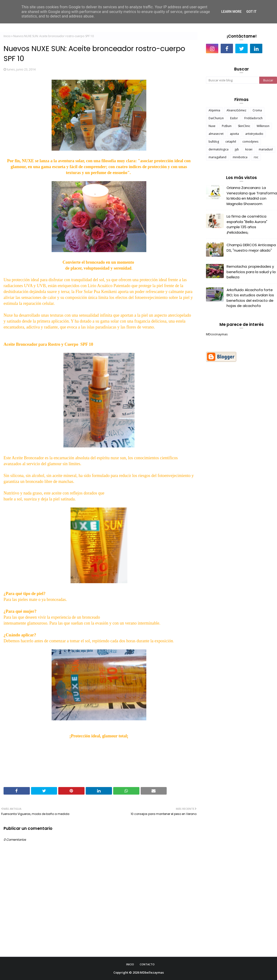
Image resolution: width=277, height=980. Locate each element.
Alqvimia (214, 110)
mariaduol (266, 149)
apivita (234, 134)
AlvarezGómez (236, 110)
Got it (251, 12)
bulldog (214, 142)
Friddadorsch (253, 118)
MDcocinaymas (217, 334)
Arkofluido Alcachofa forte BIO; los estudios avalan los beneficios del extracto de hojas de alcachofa (250, 298)
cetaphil (231, 142)
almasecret (216, 134)
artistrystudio (254, 134)
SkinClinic (244, 126)
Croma (257, 110)
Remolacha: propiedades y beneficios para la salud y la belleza (251, 272)
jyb (237, 149)
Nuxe (212, 126)
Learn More (231, 12)
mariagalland (217, 157)
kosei (249, 149)
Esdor (234, 118)
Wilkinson (263, 126)
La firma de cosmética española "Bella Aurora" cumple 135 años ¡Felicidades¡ (247, 224)
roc (256, 157)
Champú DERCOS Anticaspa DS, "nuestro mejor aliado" (251, 248)
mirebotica (240, 157)
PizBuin (227, 126)
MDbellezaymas (152, 972)
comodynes (250, 142)
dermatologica (219, 149)
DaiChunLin (216, 118)
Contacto (147, 964)
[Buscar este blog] (233, 80)
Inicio (7, 36)
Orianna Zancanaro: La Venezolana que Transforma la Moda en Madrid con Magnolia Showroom (252, 196)
